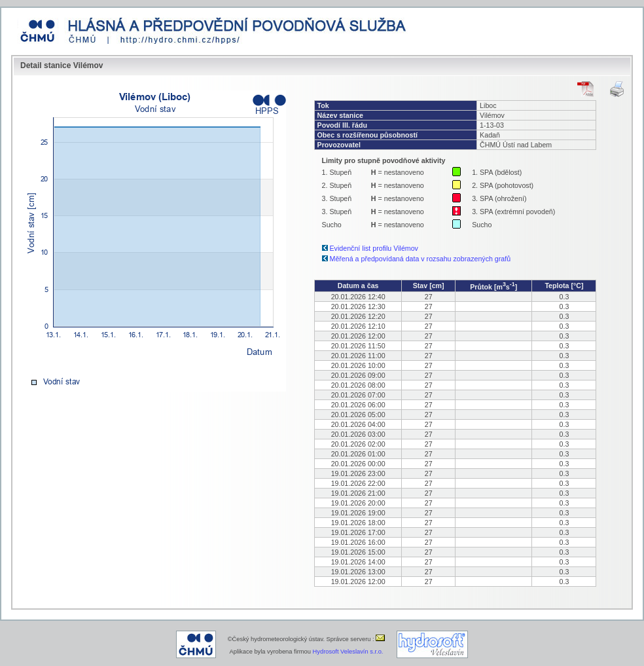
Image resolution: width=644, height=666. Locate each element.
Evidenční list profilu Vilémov (374, 248)
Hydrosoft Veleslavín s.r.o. (348, 652)
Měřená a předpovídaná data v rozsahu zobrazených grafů (420, 259)
